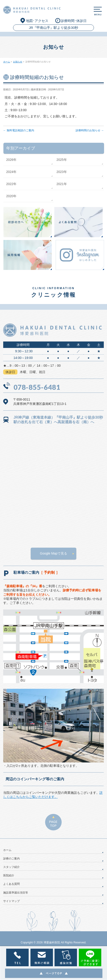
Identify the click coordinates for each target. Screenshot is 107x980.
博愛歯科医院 (52, 942)
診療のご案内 (11, 859)
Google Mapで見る (53, 553)
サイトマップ (11, 901)
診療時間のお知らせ (90, 130)
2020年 (11, 196)
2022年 (11, 184)
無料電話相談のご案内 (19, 130)
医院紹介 (9, 875)
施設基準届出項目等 (16, 893)
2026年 (11, 160)
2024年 (11, 172)
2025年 (62, 160)
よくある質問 (11, 884)
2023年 (62, 172)
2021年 (62, 184)
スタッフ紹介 (11, 867)
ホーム (7, 850)
